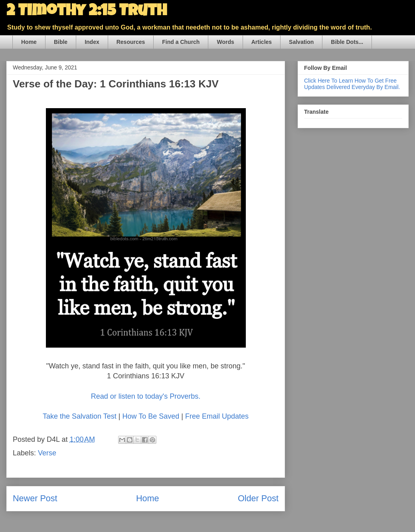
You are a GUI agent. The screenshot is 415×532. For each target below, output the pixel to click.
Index (92, 42)
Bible (61, 42)
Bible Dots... (347, 42)
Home (29, 42)
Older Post (258, 498)
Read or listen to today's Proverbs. (146, 396)
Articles (262, 42)
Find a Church (181, 42)
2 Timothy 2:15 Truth (87, 12)
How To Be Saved (151, 416)
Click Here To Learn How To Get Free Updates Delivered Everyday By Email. (352, 84)
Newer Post (35, 498)
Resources (131, 42)
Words (225, 42)
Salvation (301, 42)
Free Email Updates (217, 416)
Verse (47, 453)
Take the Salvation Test (80, 416)
